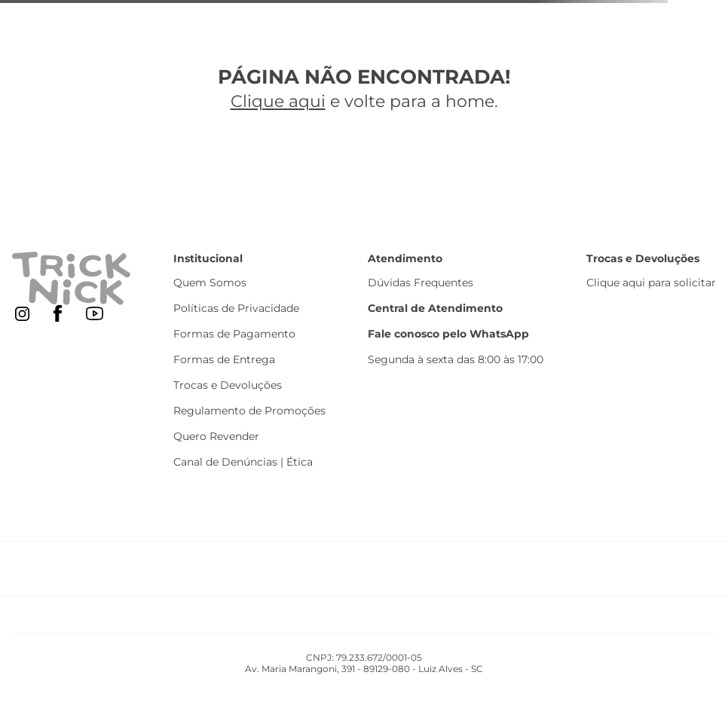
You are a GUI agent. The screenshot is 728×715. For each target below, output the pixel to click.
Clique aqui (278, 101)
